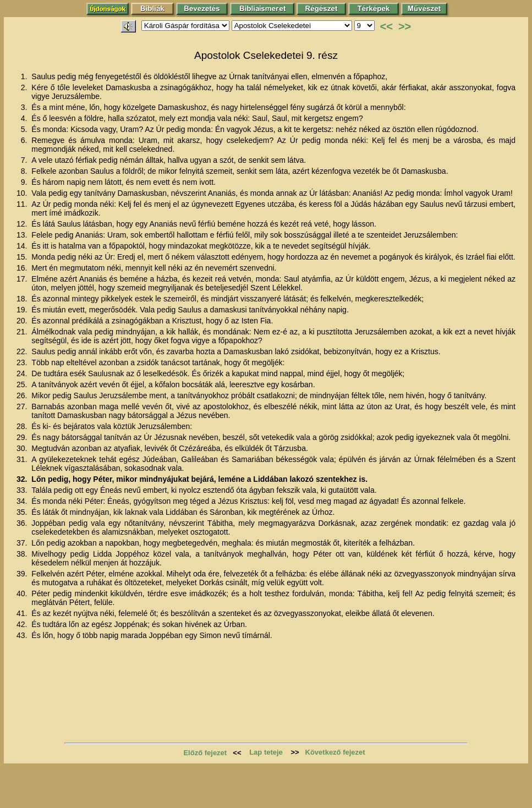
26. (23, 395)
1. (25, 76)
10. (23, 193)
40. (23, 593)
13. (23, 235)
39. (23, 574)
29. (23, 437)
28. (23, 426)
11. (23, 204)
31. (23, 459)
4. (25, 118)
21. (23, 332)
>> (405, 26)
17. (23, 279)
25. (23, 384)
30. (23, 448)
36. (23, 523)
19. (23, 310)
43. (23, 635)
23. (23, 362)
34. (23, 501)
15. (23, 257)
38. (23, 554)
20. (23, 321)
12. (23, 224)
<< (386, 26)
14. (23, 246)
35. (23, 512)
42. (23, 624)
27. (23, 406)
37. (23, 543)
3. (25, 107)
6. (25, 140)
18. (23, 299)
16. (23, 268)
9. (25, 182)
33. (23, 490)
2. (25, 87)
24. (23, 373)
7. (25, 160)
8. (25, 171)
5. (25, 129)
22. (23, 351)
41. (23, 613)
